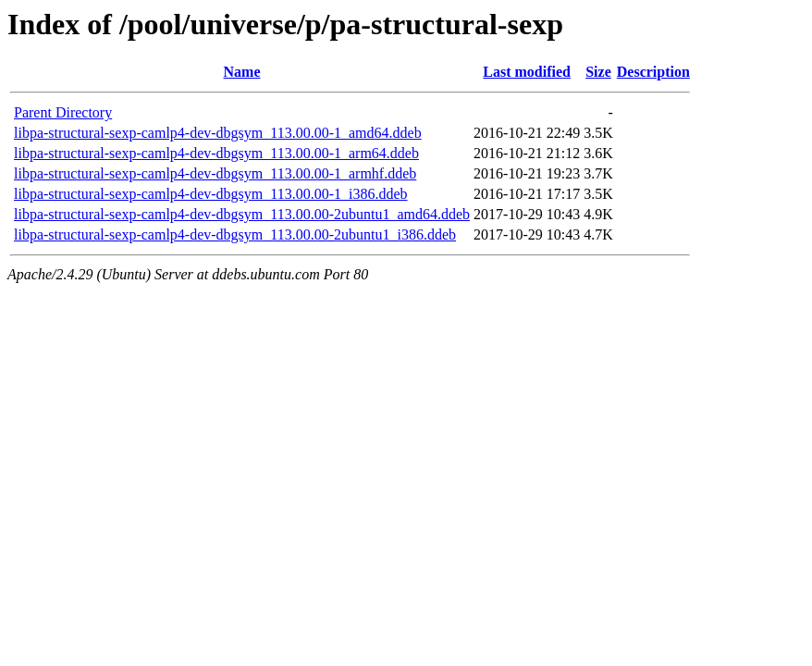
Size (598, 72)
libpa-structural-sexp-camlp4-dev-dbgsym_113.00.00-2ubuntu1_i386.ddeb (235, 234)
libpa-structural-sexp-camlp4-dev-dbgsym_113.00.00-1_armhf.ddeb (215, 173)
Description (653, 72)
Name (242, 72)
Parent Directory (63, 112)
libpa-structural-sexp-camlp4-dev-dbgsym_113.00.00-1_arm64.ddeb (216, 153)
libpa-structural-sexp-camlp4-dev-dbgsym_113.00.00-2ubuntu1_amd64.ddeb (242, 214)
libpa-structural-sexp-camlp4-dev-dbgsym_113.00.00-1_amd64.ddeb (218, 133)
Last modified (527, 72)
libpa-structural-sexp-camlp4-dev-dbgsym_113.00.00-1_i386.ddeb (211, 194)
